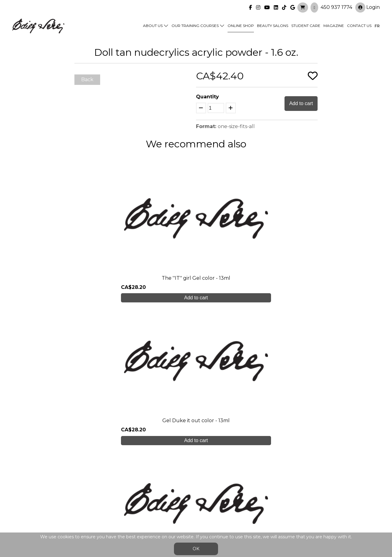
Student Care (306, 25)
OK (196, 549)
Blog (109, 502)
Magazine (334, 25)
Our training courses (195, 25)
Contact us (359, 25)
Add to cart (301, 103)
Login (367, 7)
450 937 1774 (336, 6)
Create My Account (196, 427)
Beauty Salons (273, 25)
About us (153, 25)
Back (87, 80)
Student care (120, 490)
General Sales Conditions (178, 517)
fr (377, 25)
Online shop (241, 25)
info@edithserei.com (129, 514)
